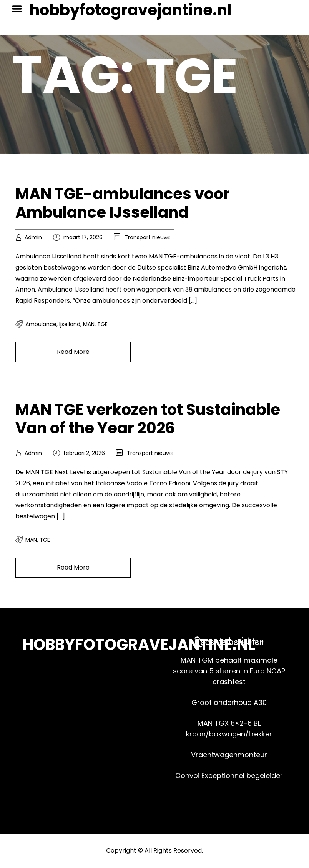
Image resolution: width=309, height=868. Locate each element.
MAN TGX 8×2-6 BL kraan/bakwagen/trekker (229, 729)
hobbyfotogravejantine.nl (130, 10)
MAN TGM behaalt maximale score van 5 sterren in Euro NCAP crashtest (229, 671)
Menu (20, 9)
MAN (89, 324)
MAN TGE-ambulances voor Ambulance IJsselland (123, 203)
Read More (73, 352)
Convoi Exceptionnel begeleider (229, 776)
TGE (102, 324)
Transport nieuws (148, 237)
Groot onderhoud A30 (229, 702)
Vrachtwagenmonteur (229, 755)
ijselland (70, 324)
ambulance (41, 324)
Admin (33, 237)
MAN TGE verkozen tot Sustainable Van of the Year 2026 (148, 419)
